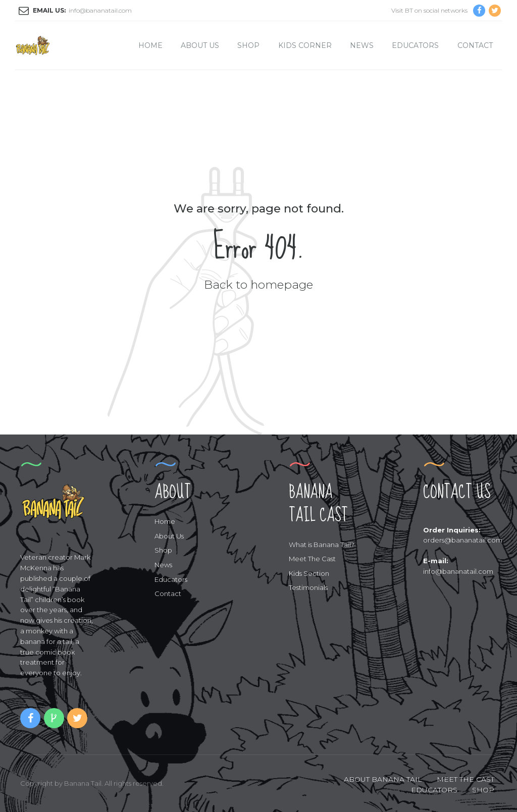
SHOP (483, 790)
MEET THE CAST (466, 779)
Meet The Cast (312, 559)
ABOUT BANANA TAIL (383, 779)
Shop (248, 45)
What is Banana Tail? (322, 545)
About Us (200, 45)
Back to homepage (258, 285)
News (362, 45)
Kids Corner (305, 45)
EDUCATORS (434, 790)
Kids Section (309, 573)
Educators (415, 45)
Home (150, 45)
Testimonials (308, 587)
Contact (475, 45)
